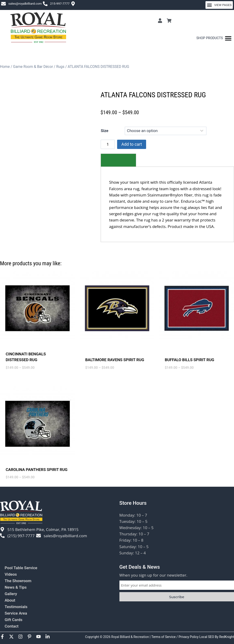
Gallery (11, 594)
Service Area (16, 613)
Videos (11, 574)
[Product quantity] (108, 144)
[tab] (118, 160)
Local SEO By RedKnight (217, 637)
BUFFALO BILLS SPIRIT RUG (190, 360)
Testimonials (16, 607)
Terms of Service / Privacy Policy (175, 637)
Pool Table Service (21, 568)
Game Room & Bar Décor (33, 67)
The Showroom (18, 581)
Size (105, 131)
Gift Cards (14, 620)
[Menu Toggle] (214, 38)
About (10, 600)
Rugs (60, 67)
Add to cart (132, 144)
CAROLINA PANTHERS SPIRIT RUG (37, 470)
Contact (12, 626)
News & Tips (16, 587)
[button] (219, 5)
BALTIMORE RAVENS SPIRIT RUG (115, 360)
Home (5, 67)
